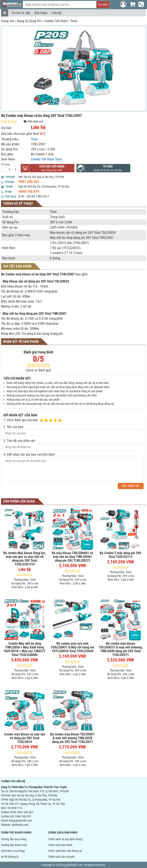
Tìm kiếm (103, 5)
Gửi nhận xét (131, 486)
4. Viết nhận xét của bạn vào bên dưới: (29, 454)
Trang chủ (8, 21)
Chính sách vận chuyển (61, 857)
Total (74, 21)
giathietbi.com (20, 825)
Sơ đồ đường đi (10, 857)
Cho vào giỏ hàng (52, 166)
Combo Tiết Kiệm (56, 21)
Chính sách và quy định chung (65, 839)
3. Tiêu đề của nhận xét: (20, 441)
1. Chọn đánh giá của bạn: (21, 420)
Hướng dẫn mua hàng (14, 839)
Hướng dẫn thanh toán (14, 845)
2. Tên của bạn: (14, 427)
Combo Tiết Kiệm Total (46, 159)
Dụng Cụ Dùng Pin (29, 21)
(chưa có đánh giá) (38, 370)
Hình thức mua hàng (13, 851)
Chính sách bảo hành (60, 845)
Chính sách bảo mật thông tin (65, 851)
